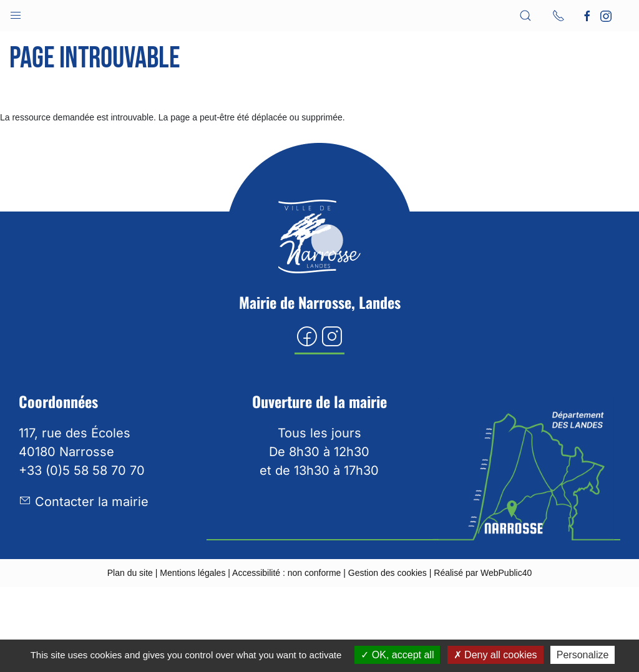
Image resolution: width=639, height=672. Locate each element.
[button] (16, 12)
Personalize (583, 655)
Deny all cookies (495, 655)
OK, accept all (397, 655)
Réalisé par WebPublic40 (483, 573)
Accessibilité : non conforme (286, 573)
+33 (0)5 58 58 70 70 (82, 470)
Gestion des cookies (388, 573)
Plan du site (130, 573)
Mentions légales (193, 573)
